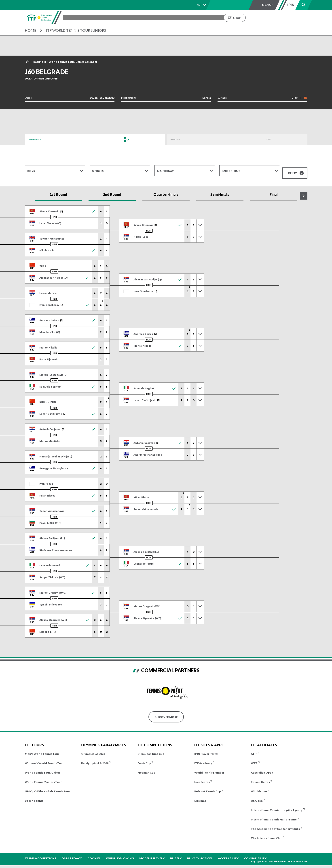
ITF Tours (123, 18)
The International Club (266, 835)
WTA (254, 760)
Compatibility (255, 855)
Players (143, 18)
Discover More (166, 713)
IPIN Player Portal (206, 750)
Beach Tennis (34, 797)
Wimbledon (259, 788)
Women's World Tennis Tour (44, 760)
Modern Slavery (152, 855)
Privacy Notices (200, 855)
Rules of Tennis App (207, 788)
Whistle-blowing (120, 855)
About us (219, 18)
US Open (257, 797)
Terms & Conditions (40, 855)
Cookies (94, 855)
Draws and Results (43, 139)
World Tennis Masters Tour (43, 779)
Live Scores (202, 779)
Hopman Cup (146, 769)
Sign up (268, 5)
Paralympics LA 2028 (95, 760)
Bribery (176, 855)
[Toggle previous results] (200, 221)
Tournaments (98, 18)
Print (293, 171)
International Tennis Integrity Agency (277, 807)
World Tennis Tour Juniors (43, 769)
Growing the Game (247, 18)
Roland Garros (260, 779)
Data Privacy (72, 855)
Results (162, 18)
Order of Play (181, 139)
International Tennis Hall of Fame (274, 816)
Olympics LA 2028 (93, 750)
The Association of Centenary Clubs (275, 825)
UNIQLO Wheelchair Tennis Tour (47, 788)
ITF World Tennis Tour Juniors (76, 30)
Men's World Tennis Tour (42, 750)
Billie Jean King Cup (151, 750)
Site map (200, 797)
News (200, 18)
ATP (254, 750)
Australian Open (262, 769)
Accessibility (228, 855)
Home (31, 30)
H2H (54, 214)
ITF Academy (203, 760)
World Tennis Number (209, 769)
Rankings (182, 18)
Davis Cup (144, 760)
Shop (279, 18)
